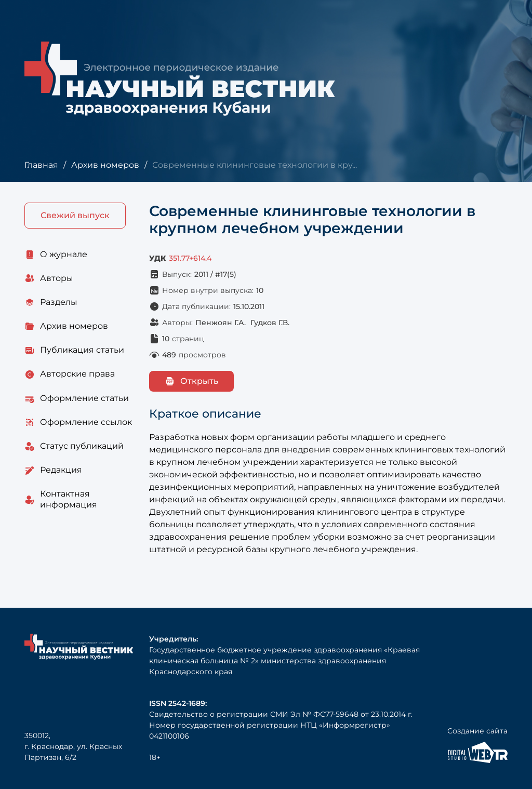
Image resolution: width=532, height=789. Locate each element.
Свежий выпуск (75, 215)
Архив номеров (105, 165)
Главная (41, 165)
